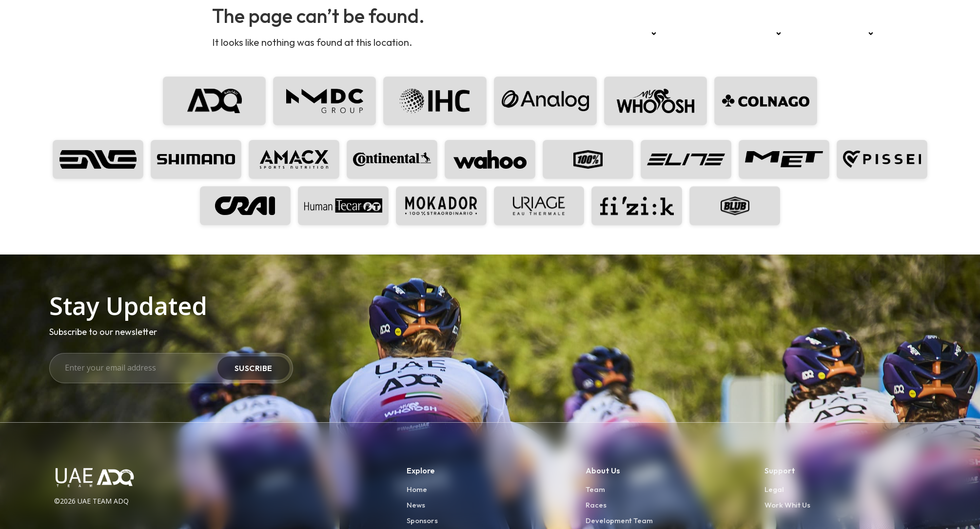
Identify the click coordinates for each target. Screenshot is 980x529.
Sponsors (761, 34)
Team (642, 34)
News (716, 34)
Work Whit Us (787, 505)
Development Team (835, 34)
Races (682, 34)
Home (602, 34)
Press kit (904, 34)
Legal (774, 489)
